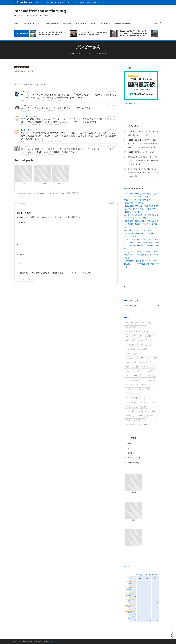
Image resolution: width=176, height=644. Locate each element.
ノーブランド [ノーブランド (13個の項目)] (132, 385)
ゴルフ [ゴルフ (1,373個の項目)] (144, 362)
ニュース (44, 193)
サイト (19, 263)
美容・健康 (67, 24)
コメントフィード (134, 458)
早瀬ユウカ (23, 203)
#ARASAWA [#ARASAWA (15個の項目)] (132, 323)
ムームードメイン (131, 103)
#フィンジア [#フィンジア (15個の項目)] (132, 331)
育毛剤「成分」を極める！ (135, 203)
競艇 (69, 193)
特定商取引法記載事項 (123, 24)
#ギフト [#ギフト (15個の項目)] (146, 323)
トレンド (37, 193)
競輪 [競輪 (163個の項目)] (141, 416)
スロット (30, 193)
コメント (21, 222)
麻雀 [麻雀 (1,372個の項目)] (143, 424)
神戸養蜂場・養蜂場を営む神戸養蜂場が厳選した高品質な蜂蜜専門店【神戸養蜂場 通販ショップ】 (142, 224)
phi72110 (34, 71)
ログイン (131, 448)
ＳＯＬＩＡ (53, 2)
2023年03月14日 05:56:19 (53, 125)
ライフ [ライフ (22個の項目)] (151, 402)
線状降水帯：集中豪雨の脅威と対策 (138, 200)
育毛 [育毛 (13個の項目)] (129, 420)
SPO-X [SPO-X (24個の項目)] (130, 349)
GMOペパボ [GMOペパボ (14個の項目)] (145, 345)
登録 (129, 443)
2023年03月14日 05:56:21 (53, 111)
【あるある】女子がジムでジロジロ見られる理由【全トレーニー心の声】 (94, 33)
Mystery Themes (53, 641)
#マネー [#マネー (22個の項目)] (147, 331)
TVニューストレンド (32, 24)
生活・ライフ (81, 24)
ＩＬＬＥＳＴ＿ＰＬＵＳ (77, 2)
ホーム (17, 24)
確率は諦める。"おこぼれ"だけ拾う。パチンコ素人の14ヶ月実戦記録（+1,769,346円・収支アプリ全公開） (141, 233)
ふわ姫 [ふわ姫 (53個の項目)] (143, 349)
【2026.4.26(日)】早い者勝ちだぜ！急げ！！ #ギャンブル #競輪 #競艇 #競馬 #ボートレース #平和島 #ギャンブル (135, 33)
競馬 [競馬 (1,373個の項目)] (153, 416)
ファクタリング (61, 193)
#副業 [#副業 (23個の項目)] (151, 336)
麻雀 (78, 193)
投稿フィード (132, 453)
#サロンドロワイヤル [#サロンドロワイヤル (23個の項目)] (135, 327)
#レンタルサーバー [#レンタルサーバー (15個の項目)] (134, 336)
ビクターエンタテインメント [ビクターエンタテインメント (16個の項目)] (138, 389)
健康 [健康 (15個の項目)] (144, 407)
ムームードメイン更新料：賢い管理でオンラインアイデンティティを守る (53, 33)
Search (157, 23)
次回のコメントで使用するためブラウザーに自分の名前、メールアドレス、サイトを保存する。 (57, 273)
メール (20, 254)
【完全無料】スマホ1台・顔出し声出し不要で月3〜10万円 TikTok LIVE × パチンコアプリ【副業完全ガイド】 (142, 209)
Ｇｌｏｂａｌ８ (94, 2)
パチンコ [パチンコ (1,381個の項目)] (148, 385)
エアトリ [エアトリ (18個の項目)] (152, 358)
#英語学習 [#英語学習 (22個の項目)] (131, 340)
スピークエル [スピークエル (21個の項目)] (132, 367)
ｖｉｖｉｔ (42, 2)
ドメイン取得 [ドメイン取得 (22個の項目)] (148, 376)
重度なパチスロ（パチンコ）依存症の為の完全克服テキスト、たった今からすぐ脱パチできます (141, 255)
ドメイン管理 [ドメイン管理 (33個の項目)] (132, 380)
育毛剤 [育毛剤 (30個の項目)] (140, 420)
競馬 (73, 193)
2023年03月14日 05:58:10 (53, 100)
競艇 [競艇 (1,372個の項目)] (130, 416)
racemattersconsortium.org (40, 11)
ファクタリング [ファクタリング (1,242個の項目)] (134, 393)
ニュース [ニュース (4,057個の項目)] (149, 380)
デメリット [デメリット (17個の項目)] (148, 371)
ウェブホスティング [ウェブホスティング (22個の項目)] (135, 358)
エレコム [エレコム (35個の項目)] (131, 362)
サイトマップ (105, 24)
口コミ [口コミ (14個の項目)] (130, 411)
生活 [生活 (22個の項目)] (151, 411)
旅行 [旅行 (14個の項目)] (141, 411)
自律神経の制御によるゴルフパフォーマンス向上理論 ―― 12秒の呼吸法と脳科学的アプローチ (142, 264)
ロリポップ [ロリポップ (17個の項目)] (131, 407)
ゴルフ (23, 193)
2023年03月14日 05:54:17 (53, 141)
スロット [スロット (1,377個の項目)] (148, 367)
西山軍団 (109, 203)
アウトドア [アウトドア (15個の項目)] (131, 353)
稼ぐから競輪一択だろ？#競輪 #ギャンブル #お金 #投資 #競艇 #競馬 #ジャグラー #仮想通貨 (143, 173)
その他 (93, 24)
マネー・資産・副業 (51, 24)
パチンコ (51, 193)
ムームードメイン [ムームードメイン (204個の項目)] (134, 402)
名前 (20, 245)
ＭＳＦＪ (63, 2)
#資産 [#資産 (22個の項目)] (145, 340)
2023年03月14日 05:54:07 (53, 155)
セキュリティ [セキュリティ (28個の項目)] (132, 371)
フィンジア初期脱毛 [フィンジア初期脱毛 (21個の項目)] (134, 398)
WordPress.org (133, 463)
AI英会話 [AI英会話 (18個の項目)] (130, 345)
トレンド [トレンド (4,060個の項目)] (132, 376)
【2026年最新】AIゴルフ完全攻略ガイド (142, 152)
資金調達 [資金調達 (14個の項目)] (131, 424)
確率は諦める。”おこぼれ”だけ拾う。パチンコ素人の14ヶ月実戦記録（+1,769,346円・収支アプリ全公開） (143, 160)
